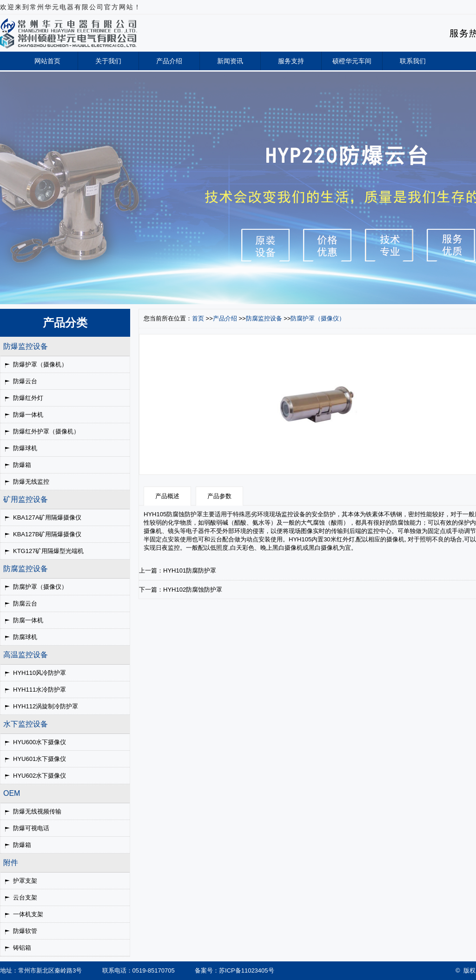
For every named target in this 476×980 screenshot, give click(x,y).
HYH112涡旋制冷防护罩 (46, 706)
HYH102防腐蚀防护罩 (193, 590)
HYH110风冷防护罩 (40, 673)
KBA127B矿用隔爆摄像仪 (47, 534)
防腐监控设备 (264, 318)
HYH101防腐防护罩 (190, 570)
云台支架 (25, 897)
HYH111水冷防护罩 (40, 690)
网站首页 (47, 61)
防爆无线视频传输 (37, 811)
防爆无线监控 (31, 482)
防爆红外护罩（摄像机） (46, 431)
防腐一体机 (28, 620)
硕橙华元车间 (352, 61)
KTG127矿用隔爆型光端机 (48, 551)
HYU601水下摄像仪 (40, 759)
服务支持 (291, 61)
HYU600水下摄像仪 (40, 742)
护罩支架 (25, 881)
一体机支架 (28, 914)
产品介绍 (169, 61)
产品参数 (219, 496)
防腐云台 (25, 603)
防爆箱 (22, 465)
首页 (198, 318)
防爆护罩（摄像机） (40, 364)
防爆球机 (25, 448)
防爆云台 (25, 381)
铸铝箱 (22, 948)
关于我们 (108, 61)
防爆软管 (25, 931)
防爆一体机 (28, 415)
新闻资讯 (230, 61)
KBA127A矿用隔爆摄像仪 (47, 517)
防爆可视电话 (31, 828)
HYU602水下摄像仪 (40, 776)
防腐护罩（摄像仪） (40, 587)
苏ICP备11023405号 (247, 970)
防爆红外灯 (28, 398)
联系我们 (413, 61)
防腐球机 (25, 637)
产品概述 (167, 496)
